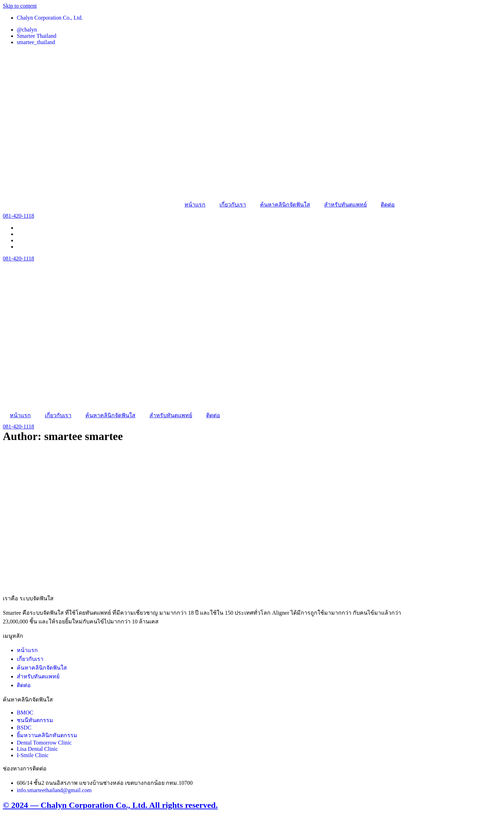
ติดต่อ (388, 205)
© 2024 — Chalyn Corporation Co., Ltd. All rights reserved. (110, 805)
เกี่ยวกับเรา (233, 205)
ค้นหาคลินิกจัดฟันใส (285, 205)
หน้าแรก (195, 205)
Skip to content (20, 6)
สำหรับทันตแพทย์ (345, 205)
